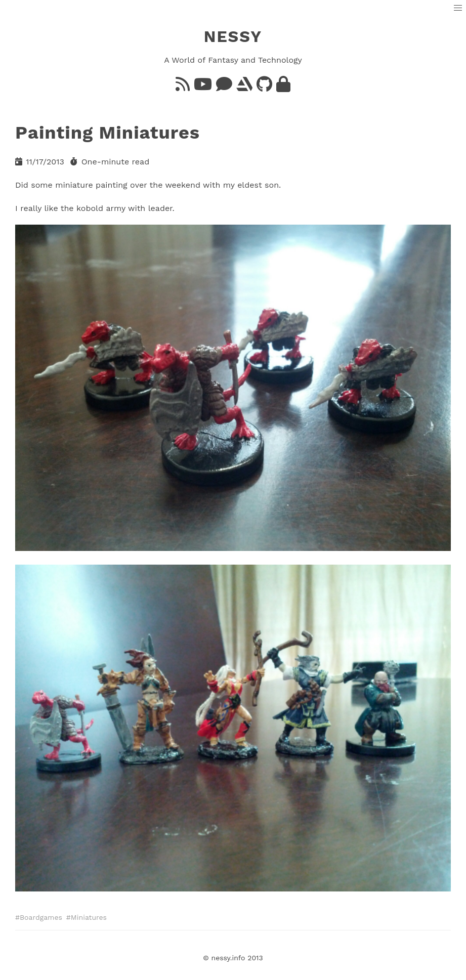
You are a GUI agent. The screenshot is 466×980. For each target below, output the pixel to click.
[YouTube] (203, 87)
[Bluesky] (224, 87)
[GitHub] (264, 87)
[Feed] (183, 87)
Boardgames (41, 917)
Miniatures (89, 917)
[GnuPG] (283, 87)
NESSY (233, 36)
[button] (458, 8)
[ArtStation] (244, 87)
